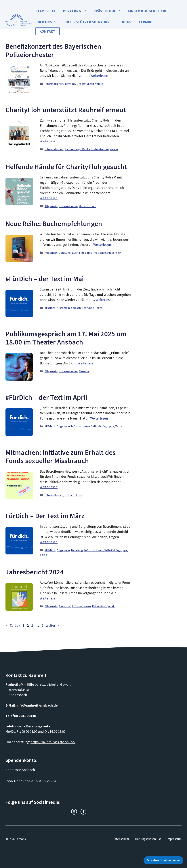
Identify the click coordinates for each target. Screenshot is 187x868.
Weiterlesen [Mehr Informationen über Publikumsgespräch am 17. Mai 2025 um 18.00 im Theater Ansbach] (87, 363)
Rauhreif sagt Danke (77, 149)
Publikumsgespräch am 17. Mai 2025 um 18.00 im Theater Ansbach (66, 338)
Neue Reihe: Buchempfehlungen (54, 224)
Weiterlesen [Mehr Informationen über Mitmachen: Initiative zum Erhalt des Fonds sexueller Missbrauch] (49, 487)
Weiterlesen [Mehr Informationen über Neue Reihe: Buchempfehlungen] (102, 245)
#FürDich (50, 308)
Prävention (109, 11)
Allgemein (51, 206)
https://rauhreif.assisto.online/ (53, 742)
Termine (146, 22)
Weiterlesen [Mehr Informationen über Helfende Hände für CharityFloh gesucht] (49, 198)
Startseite (46, 11)
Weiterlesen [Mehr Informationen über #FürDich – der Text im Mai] (105, 300)
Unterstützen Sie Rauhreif (90, 22)
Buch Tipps (79, 253)
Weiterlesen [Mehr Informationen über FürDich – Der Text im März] (49, 542)
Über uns (48, 22)
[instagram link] (74, 812)
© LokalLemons (16, 839)
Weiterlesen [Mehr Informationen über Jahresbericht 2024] (49, 598)
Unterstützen (85, 84)
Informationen (54, 84)
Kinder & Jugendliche (148, 11)
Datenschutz (121, 839)
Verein (99, 84)
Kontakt (48, 31)
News (127, 22)
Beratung (77, 11)
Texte (99, 308)
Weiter (53, 625)
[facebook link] (83, 812)
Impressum (174, 839)
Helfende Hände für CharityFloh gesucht (66, 167)
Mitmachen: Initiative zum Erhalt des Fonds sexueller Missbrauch (61, 457)
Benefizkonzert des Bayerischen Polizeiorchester (53, 50)
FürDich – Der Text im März (45, 516)
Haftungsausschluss (148, 839)
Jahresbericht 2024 (35, 572)
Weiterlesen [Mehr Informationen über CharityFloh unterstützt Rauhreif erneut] (49, 141)
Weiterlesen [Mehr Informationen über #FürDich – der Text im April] (99, 418)
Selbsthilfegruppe (82, 308)
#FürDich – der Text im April (46, 397)
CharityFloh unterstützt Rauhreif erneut (66, 110)
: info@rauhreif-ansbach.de (36, 705)
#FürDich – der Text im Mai (45, 279)
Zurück (13, 625)
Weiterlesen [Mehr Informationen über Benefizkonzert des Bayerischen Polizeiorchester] (99, 76)
